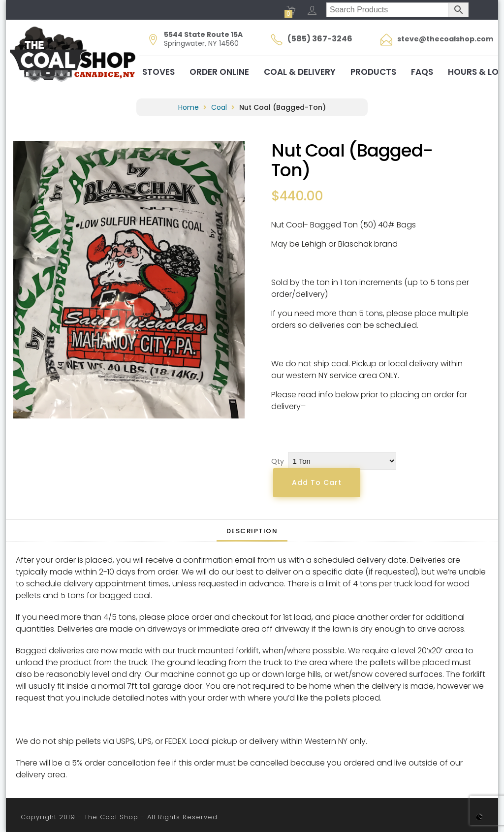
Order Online (219, 72)
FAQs (422, 72)
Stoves (158, 72)
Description (252, 531)
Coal (219, 107)
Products (373, 72)
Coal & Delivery (300, 72)
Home (189, 107)
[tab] (252, 531)
